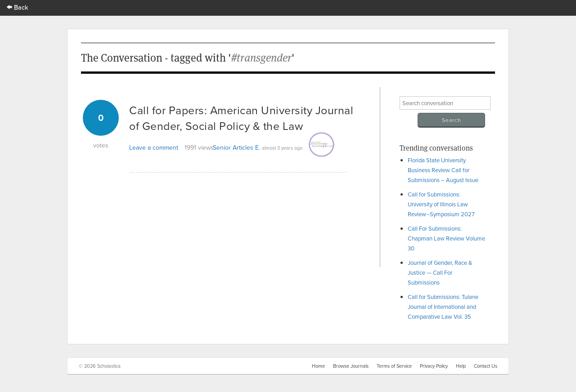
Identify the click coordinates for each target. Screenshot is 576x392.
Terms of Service (394, 366)
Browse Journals (351, 366)
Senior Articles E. (236, 147)
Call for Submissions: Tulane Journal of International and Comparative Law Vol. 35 (443, 307)
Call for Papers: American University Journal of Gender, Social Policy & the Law (241, 118)
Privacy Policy (434, 366)
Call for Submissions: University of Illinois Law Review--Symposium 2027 (441, 204)
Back (18, 7)
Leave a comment (154, 147)
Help (461, 366)
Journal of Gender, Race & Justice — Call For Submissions (440, 272)
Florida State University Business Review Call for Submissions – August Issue (443, 170)
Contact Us (486, 366)
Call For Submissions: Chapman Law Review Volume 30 (446, 238)
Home (318, 366)
